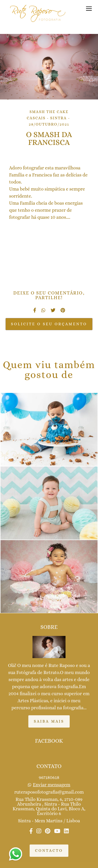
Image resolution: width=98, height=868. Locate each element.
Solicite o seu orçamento (49, 324)
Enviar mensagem (52, 785)
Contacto (49, 851)
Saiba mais (49, 721)
